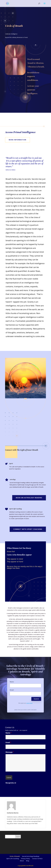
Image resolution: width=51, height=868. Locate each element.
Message (10, 752)
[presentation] (19, 788)
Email (8, 742)
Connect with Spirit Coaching (28, 529)
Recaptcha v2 (11, 783)
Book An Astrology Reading (29, 498)
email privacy (29, 703)
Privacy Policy (25, 859)
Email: (12, 690)
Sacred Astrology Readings (31, 856)
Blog (28, 861)
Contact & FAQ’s (37, 859)
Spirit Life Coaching (13, 859)
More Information (18, 140)
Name (9, 733)
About (22, 861)
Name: (12, 682)
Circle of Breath (15, 856)
